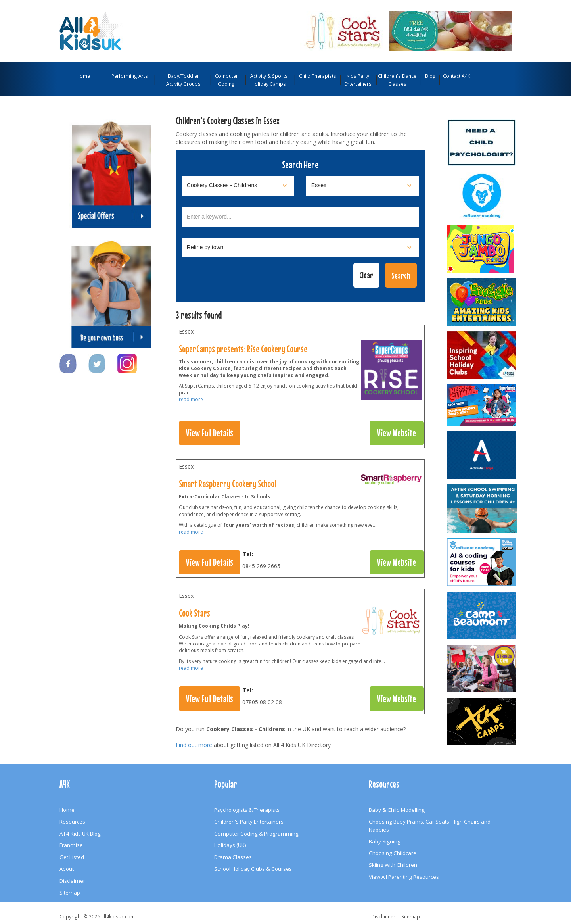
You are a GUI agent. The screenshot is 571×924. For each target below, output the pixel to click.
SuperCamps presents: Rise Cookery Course (243, 349)
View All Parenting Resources (404, 877)
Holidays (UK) (230, 845)
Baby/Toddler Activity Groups (183, 80)
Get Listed (72, 857)
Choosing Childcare (393, 853)
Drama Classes (233, 857)
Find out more (194, 745)
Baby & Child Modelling (397, 810)
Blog (430, 76)
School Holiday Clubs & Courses (253, 869)
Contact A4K (457, 76)
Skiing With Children (393, 865)
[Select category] (238, 186)
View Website (397, 433)
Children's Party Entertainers (249, 822)
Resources (72, 822)
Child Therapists (318, 76)
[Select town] (300, 248)
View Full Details (210, 433)
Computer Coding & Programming (256, 834)
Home (83, 76)
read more (191, 399)
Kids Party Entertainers (358, 80)
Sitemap (70, 893)
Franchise (71, 845)
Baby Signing (385, 841)
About (67, 869)
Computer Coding (226, 80)
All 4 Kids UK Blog (80, 834)
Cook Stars (194, 613)
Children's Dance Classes (397, 80)
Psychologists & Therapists (247, 810)
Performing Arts (130, 76)
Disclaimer (72, 881)
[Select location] (362, 186)
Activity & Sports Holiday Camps (269, 80)
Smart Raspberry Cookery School (227, 484)
